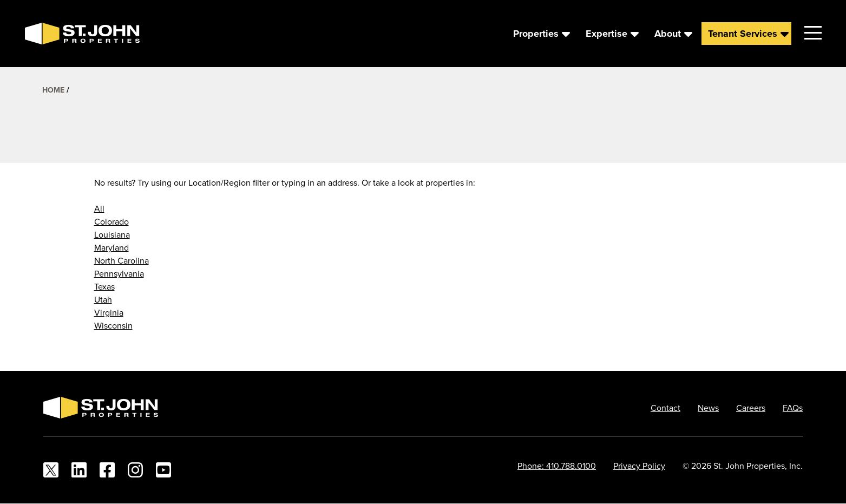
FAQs (793, 408)
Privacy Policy (639, 466)
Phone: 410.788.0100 (557, 466)
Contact (665, 408)
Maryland (112, 247)
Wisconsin (113, 325)
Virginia (109, 312)
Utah (103, 299)
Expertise (606, 34)
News (708, 408)
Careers (751, 408)
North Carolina (122, 260)
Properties (536, 34)
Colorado (112, 221)
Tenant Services (743, 34)
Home (53, 90)
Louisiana (112, 234)
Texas (104, 286)
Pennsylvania (119, 273)
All (99, 208)
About (668, 34)
